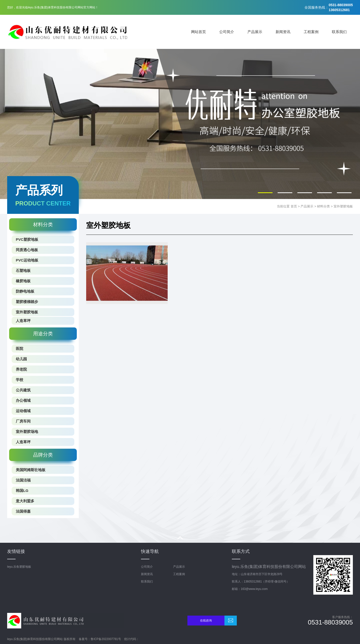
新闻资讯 (283, 32)
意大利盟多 (25, 501)
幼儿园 (21, 359)
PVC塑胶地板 (27, 239)
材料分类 (323, 206)
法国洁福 (23, 480)
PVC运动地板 (27, 260)
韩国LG (22, 491)
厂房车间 (23, 421)
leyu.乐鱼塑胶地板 (19, 567)
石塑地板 (23, 271)
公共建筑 (23, 390)
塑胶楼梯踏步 (27, 302)
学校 (20, 380)
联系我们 (339, 32)
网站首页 (199, 32)
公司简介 (227, 32)
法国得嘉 (23, 511)
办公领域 (23, 400)
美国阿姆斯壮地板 (31, 470)
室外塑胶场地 (27, 432)
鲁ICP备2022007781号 (106, 639)
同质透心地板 (27, 250)
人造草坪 (23, 321)
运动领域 (23, 411)
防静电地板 (25, 291)
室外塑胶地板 (343, 206)
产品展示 (255, 32)
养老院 (21, 369)
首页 (294, 206)
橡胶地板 (23, 281)
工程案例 (311, 32)
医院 (20, 349)
